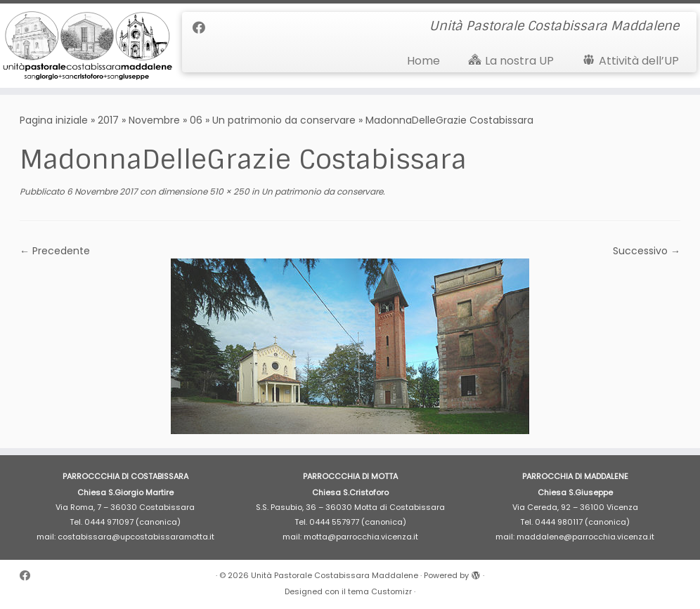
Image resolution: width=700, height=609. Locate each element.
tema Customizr (380, 591)
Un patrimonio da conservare (284, 120)
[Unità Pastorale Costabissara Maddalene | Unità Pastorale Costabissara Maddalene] (82, 46)
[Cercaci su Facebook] (203, 28)
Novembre (154, 120)
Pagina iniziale (54, 120)
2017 (108, 120)
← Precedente (55, 251)
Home (423, 61)
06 (196, 120)
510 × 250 (228, 191)
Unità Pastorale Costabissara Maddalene (335, 575)
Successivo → (647, 251)
